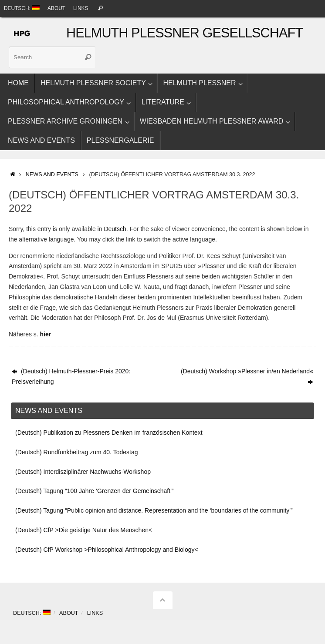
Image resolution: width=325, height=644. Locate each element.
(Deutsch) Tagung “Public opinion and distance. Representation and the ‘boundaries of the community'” (154, 510)
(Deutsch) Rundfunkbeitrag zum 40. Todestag (76, 452)
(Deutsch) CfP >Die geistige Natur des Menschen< (84, 530)
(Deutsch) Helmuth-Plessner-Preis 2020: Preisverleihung (71, 376)
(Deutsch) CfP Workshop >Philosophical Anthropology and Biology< (107, 550)
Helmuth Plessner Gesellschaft (185, 33)
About (56, 8)
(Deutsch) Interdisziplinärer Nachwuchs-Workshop (83, 472)
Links (81, 8)
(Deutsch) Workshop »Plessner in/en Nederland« (247, 376)
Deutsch (115, 229)
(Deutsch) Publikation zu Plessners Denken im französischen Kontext (109, 433)
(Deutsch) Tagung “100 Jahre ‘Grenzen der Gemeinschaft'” (95, 491)
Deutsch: (22, 8)
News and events (52, 174)
